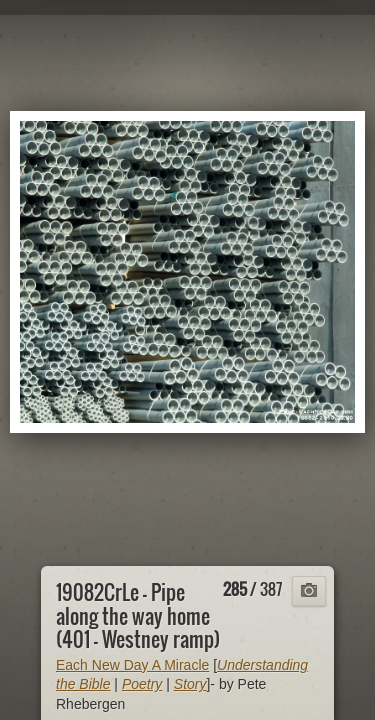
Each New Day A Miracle (132, 665)
